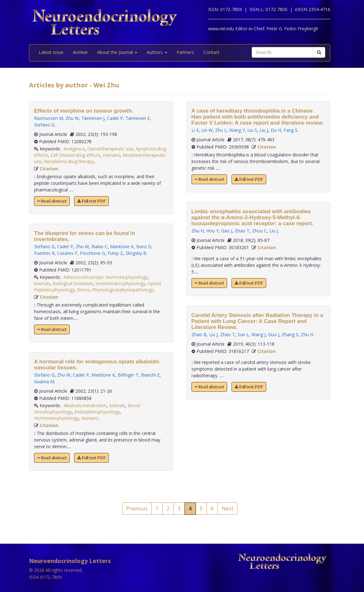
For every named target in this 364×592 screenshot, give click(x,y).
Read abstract (52, 201)
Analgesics (74, 149)
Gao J (227, 231)
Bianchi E (150, 375)
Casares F (67, 253)
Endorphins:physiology (97, 412)
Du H (276, 130)
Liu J (264, 130)
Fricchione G (92, 253)
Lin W (207, 130)
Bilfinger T (128, 375)
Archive (80, 52)
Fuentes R (44, 253)
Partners (185, 52)
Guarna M (44, 381)
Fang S (291, 130)
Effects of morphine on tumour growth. (84, 111)
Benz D (144, 246)
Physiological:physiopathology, (123, 290)
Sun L (243, 334)
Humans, (90, 418)
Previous (137, 508)
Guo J (274, 334)
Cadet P (115, 118)
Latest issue (51, 52)
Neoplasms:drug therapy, (70, 161)
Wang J (258, 334)
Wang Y (237, 130)
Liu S (252, 130)
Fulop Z (115, 253)
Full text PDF (91, 201)
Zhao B (199, 334)
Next (228, 508)
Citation (49, 169)
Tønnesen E (138, 118)
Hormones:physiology (56, 418)
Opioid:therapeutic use (110, 149)
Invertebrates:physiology (120, 283)
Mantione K (122, 246)
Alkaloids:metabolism (85, 405)
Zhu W (72, 118)
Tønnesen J (93, 118)
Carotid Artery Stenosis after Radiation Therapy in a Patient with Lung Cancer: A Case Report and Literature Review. (257, 321)
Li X (195, 130)
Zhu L (221, 130)
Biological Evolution (73, 283)
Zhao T (242, 231)
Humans (111, 155)
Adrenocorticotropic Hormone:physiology (106, 277)
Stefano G (44, 125)
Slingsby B (136, 253)
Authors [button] (157, 52)
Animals (42, 283)
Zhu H (198, 231)
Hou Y (212, 231)
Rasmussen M (49, 118)
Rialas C (100, 246)
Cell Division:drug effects (75, 155)
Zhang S (290, 334)
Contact (211, 52)
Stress (83, 290)
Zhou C (259, 231)
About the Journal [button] (117, 52)
